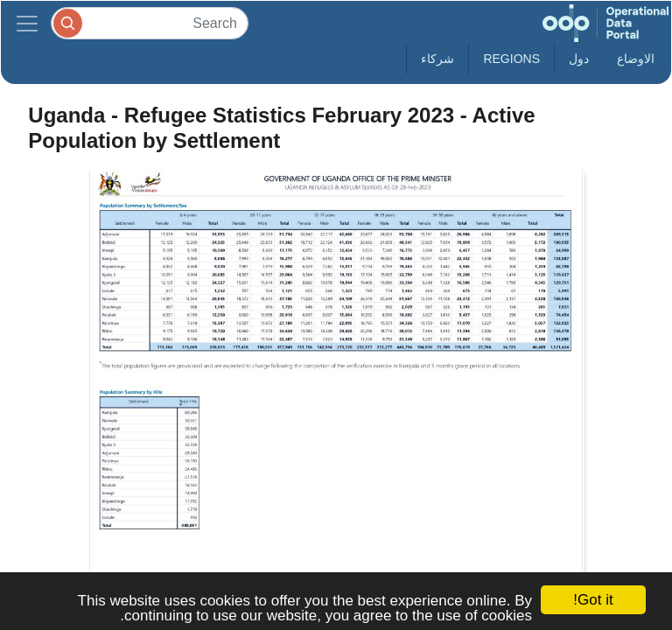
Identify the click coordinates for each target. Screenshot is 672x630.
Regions (511, 59)
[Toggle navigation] (27, 23)
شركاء (437, 59)
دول (579, 59)
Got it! (593, 600)
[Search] (150, 23)
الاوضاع (636, 59)
